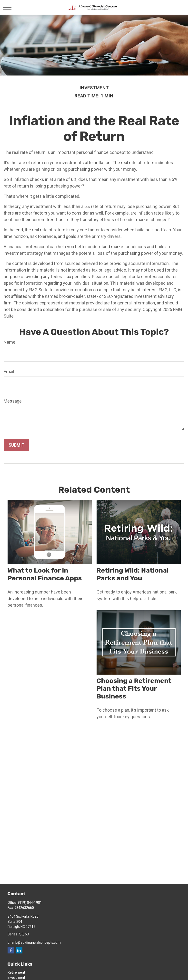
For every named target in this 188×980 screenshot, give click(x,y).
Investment (16, 978)
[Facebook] (11, 950)
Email (9, 372)
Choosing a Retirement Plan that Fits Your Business (134, 688)
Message (13, 401)
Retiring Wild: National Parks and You (133, 574)
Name (10, 342)
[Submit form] (16, 445)
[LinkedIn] (19, 950)
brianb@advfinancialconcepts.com (34, 942)
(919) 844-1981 (30, 903)
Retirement (16, 972)
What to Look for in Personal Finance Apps (45, 574)
